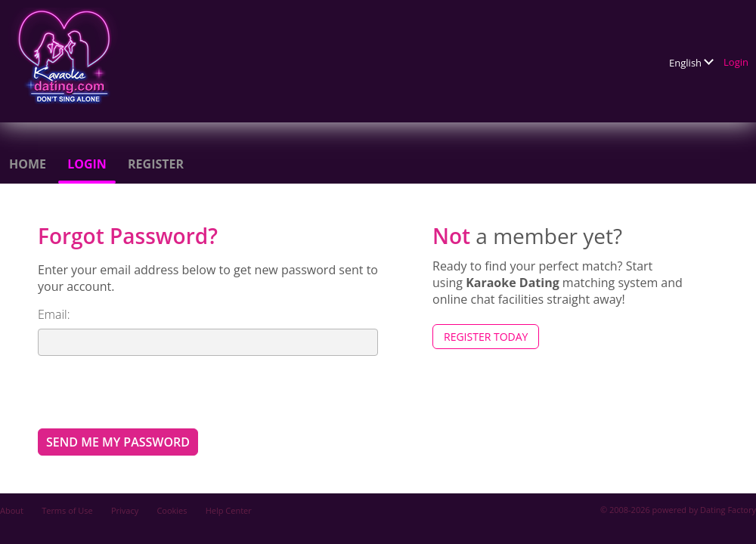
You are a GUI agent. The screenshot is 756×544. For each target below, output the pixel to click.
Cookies (172, 510)
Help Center (229, 510)
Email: (54, 314)
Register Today (486, 337)
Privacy (125, 510)
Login (736, 62)
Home (28, 164)
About (12, 510)
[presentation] (153, 391)
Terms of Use (67, 510)
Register (156, 164)
